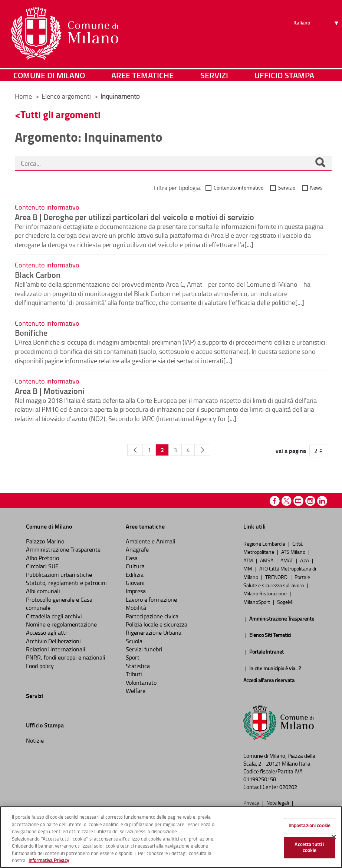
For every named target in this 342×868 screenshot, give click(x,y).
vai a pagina (291, 451)
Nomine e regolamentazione (61, 624)
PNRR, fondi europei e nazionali (66, 657)
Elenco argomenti (67, 96)
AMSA (267, 560)
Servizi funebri (144, 649)
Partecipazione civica (152, 616)
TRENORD (277, 577)
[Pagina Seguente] (203, 450)
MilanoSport (257, 602)
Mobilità (136, 608)
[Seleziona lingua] (317, 34)
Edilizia (135, 575)
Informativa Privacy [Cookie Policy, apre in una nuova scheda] (49, 860)
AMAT (287, 560)
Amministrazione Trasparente (63, 549)
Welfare (136, 691)
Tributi (134, 674)
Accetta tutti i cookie (309, 847)
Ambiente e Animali (151, 541)
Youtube (298, 501)
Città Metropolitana (273, 548)
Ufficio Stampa (284, 76)
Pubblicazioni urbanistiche (59, 575)
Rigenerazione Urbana (154, 632)
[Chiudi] (334, 837)
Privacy (252, 802)
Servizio (287, 188)
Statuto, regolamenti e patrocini (66, 583)
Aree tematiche (142, 76)
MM (248, 568)
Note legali (278, 802)
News (316, 188)
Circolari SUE (42, 566)
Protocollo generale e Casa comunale (59, 604)
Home (23, 96)
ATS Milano (294, 552)
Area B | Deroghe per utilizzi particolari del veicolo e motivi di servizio (134, 217)
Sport (133, 657)
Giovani (135, 583)
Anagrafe (137, 549)
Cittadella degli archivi (54, 616)
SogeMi (285, 602)
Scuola (134, 641)
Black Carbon (38, 274)
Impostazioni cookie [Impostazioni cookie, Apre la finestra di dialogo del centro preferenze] (310, 825)
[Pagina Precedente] (135, 450)
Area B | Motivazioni (50, 391)
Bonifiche (31, 332)
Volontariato (141, 683)
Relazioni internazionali (56, 649)
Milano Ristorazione (266, 593)
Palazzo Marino (45, 541)
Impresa (136, 591)
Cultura (135, 566)
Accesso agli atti (46, 632)
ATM (249, 560)
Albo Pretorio (42, 558)
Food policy (40, 666)
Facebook (275, 501)
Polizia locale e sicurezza (157, 624)
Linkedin (322, 501)
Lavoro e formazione (151, 599)
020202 (288, 787)
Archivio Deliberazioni (53, 641)
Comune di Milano (49, 76)
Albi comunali (43, 591)
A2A (305, 560)
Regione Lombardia (265, 543)
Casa (132, 558)
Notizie (35, 740)
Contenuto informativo (239, 188)
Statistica (138, 666)
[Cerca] (320, 163)
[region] (171, 837)
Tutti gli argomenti (60, 114)
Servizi (214, 76)
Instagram (310, 501)
